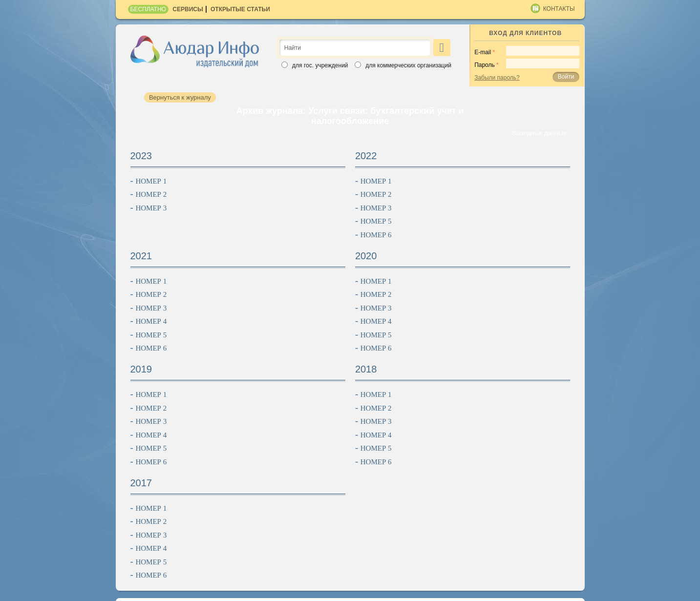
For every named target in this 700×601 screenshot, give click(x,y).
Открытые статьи (240, 9)
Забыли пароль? (497, 78)
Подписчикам (282, 526)
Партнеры (502, 526)
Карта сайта (142, 590)
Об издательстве (199, 526)
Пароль (485, 65)
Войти (566, 77)
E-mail (483, 52)
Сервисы (188, 9)
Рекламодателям (364, 526)
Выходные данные (539, 133)
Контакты (559, 9)
